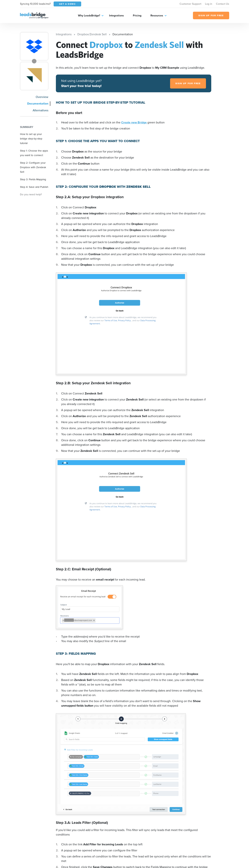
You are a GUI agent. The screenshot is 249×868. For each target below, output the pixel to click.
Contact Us (223, 4)
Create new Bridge (134, 122)
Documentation (38, 104)
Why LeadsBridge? (89, 15)
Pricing (137, 15)
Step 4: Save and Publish (34, 187)
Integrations (116, 15)
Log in (209, 4)
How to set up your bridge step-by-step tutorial (31, 139)
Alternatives (40, 110)
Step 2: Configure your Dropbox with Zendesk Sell (33, 167)
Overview (42, 97)
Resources (157, 15)
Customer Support (190, 4)
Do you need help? (31, 194)
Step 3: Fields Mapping (33, 179)
